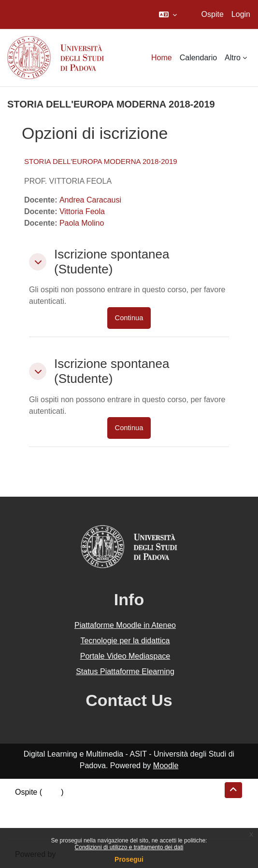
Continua (129, 318)
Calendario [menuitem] (198, 58)
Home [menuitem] (162, 58)
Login (241, 14)
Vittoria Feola (82, 211)
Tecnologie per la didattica (125, 641)
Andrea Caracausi (90, 200)
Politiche (29, 815)
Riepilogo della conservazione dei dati (80, 804)
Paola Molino (82, 223)
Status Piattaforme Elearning (125, 671)
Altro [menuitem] (233, 58)
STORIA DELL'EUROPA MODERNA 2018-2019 (101, 161)
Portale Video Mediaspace (125, 656)
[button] (168, 14)
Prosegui (129, 859)
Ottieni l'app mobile (48, 827)
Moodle (166, 766)
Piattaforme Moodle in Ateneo (125, 625)
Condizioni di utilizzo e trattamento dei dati (129, 847)
